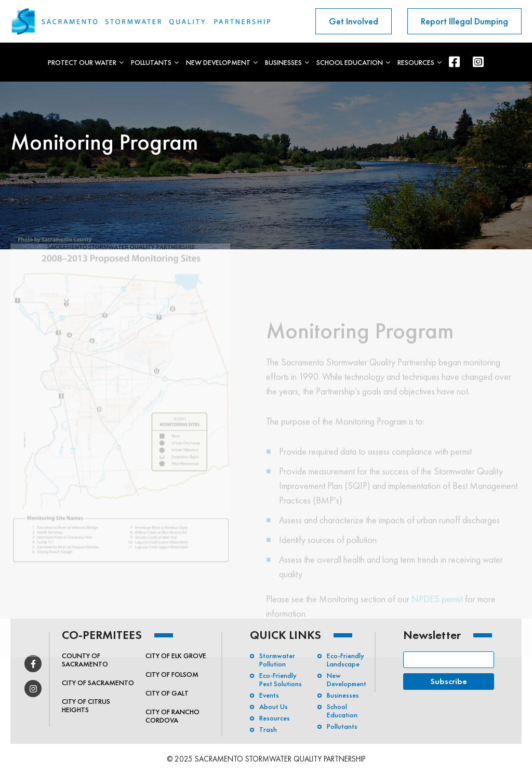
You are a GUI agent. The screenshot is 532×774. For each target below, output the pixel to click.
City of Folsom (172, 674)
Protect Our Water (82, 62)
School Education (350, 62)
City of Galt (167, 693)
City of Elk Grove (176, 656)
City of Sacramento (98, 683)
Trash (268, 729)
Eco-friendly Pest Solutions (281, 679)
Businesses (283, 62)
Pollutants (151, 62)
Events (269, 695)
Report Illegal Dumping (464, 21)
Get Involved (354, 21)
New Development (218, 62)
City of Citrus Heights (86, 705)
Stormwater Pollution (277, 660)
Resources (416, 62)
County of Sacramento (85, 660)
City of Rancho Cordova (172, 716)
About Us (274, 706)
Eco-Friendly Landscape (345, 660)
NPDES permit (437, 611)
